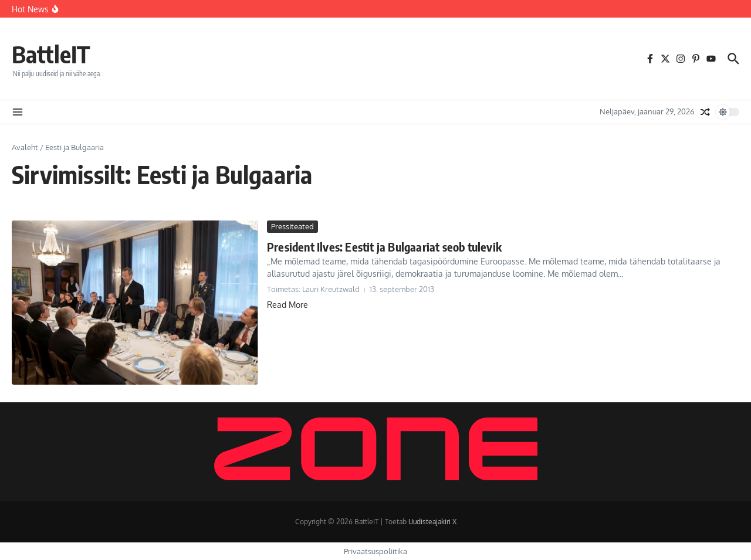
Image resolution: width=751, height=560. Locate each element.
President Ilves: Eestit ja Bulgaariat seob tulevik (384, 247)
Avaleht (25, 147)
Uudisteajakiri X (432, 522)
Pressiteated (292, 226)
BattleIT (51, 54)
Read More (287, 305)
